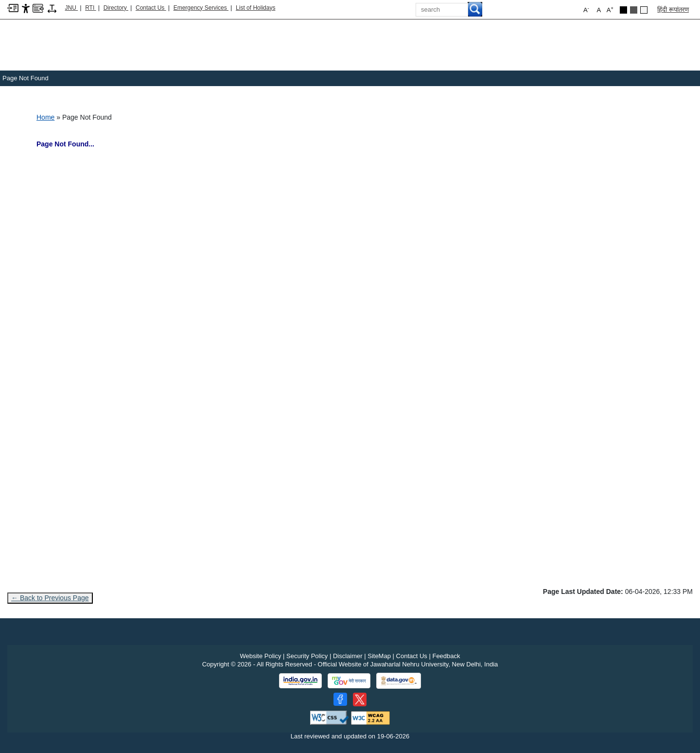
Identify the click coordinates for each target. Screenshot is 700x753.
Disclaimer (348, 656)
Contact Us (151, 8)
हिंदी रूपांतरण (673, 9)
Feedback (446, 656)
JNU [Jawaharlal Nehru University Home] (72, 8)
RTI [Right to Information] (90, 8)
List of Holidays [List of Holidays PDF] (255, 8)
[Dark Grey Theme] (634, 10)
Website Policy (260, 656)
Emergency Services (201, 8)
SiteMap (379, 656)
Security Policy (307, 656)
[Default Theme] (644, 10)
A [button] (610, 9)
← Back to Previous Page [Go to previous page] (50, 598)
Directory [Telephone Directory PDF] (116, 8)
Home (45, 117)
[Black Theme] (623, 10)
